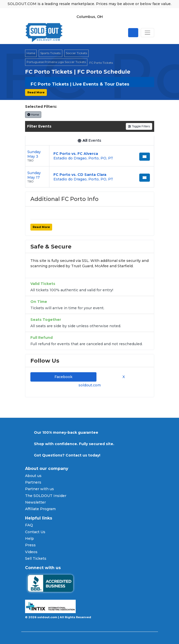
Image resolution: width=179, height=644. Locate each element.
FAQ (29, 525)
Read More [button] (36, 92)
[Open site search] (133, 33)
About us (33, 476)
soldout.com (90, 385)
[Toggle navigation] (147, 33)
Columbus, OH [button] (90, 17)
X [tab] (123, 377)
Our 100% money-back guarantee (66, 432)
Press (30, 545)
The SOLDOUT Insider (46, 496)
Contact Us (35, 532)
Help (29, 538)
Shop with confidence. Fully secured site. (74, 444)
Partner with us (39, 489)
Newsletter (35, 502)
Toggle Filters (139, 126)
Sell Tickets (36, 558)
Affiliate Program (40, 509)
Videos (31, 552)
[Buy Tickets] (145, 157)
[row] (90, 156)
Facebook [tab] (63, 377)
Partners (33, 482)
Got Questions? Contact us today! (67, 455)
